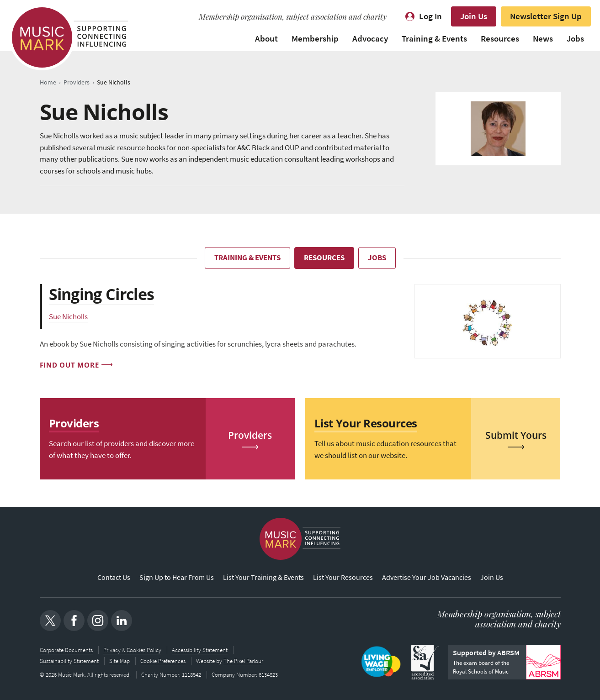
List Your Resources (343, 577)
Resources (500, 39)
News (543, 39)
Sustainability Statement (69, 661)
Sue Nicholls (68, 317)
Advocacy (370, 39)
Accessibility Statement (200, 650)
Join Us (474, 16)
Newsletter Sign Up (546, 16)
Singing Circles (102, 294)
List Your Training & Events (263, 577)
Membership (315, 39)
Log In (430, 16)
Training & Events (434, 39)
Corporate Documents (66, 650)
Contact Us (114, 577)
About (266, 39)
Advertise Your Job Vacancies (427, 577)
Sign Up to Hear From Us (177, 577)
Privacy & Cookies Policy (132, 650)
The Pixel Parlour (243, 661)
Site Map (119, 661)
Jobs (575, 39)
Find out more (69, 365)
